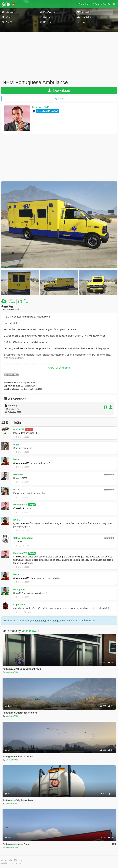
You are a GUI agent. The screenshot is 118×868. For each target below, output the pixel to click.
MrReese (18, 475)
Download (59, 90)
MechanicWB (41, 107)
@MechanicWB (21, 463)
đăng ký (57, 621)
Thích (26, 303)
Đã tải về (12, 303)
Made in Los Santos (11, 863)
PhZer (17, 490)
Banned (29, 429)
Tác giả (32, 505)
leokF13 (17, 459)
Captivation (19, 605)
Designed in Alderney (12, 860)
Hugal (16, 444)
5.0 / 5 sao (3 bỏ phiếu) (11, 309)
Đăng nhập (41, 621)
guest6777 (19, 429)
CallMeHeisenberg (23, 538)
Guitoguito (19, 590)
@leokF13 (19, 508)
